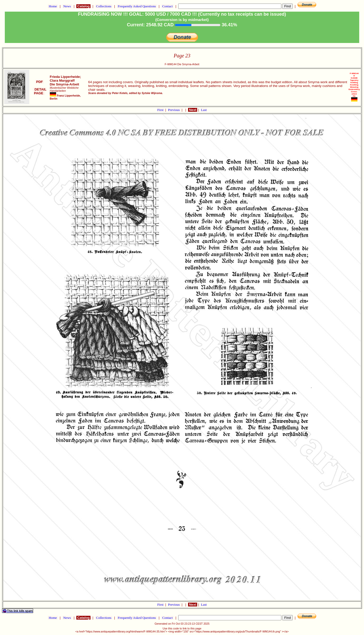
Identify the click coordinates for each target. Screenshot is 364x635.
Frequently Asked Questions (137, 6)
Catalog (83, 6)
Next (193, 110)
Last (204, 110)
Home (53, 6)
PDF (39, 82)
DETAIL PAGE (40, 91)
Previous (174, 110)
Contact (167, 6)
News (67, 6)
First (161, 110)
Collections (104, 6)
